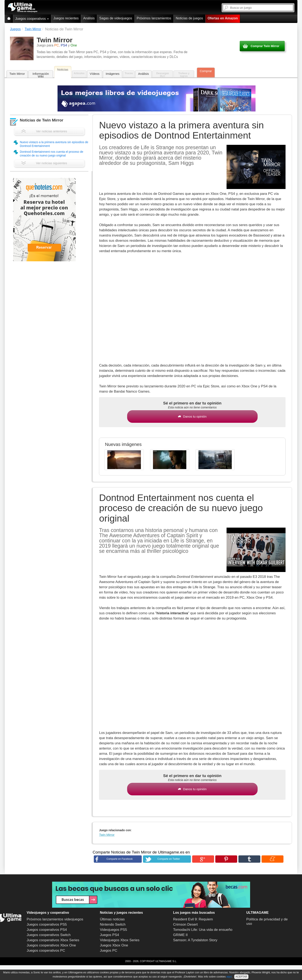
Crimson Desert (185, 924)
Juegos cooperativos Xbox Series (53, 940)
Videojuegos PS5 (113, 930)
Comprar (206, 71)
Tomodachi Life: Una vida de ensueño (203, 930)
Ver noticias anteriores (44, 131)
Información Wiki (41, 75)
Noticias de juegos (189, 18)
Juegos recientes (66, 18)
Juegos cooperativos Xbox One (51, 945)
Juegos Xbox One (114, 945)
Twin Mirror (17, 74)
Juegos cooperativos (32, 19)
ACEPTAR (241, 977)
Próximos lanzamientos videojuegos (55, 919)
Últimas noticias (112, 919)
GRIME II (180, 935)
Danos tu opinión (192, 416)
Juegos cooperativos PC (46, 951)
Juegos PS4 (109, 935)
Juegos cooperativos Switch (49, 935)
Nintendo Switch (113, 924)
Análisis (89, 18)
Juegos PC (108, 951)
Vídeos (95, 74)
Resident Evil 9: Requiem (193, 919)
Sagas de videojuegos (116, 18)
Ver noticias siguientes (44, 163)
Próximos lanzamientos (154, 18)
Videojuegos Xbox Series (120, 940)
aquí (229, 977)
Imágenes (113, 74)
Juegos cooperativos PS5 (47, 924)
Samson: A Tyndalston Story (195, 940)
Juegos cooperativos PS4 (47, 930)
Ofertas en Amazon (223, 18)
